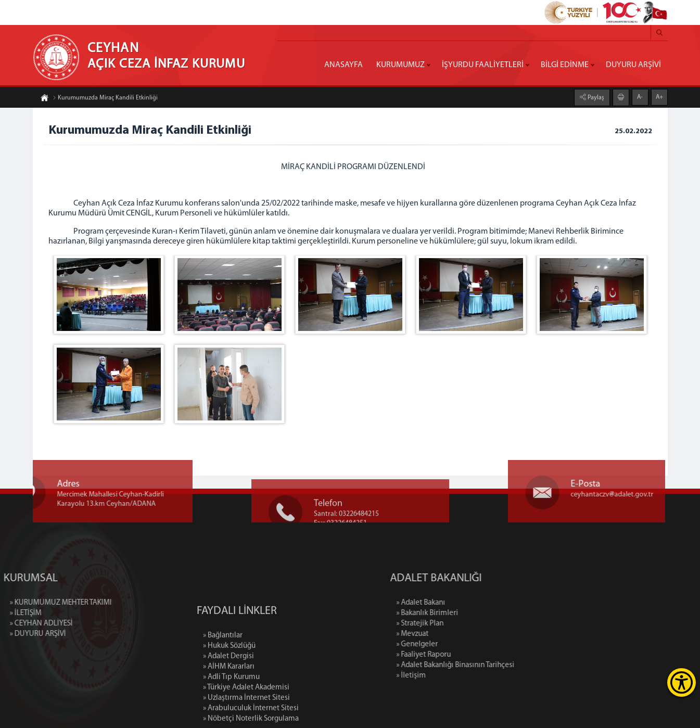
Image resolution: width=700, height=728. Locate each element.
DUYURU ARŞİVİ (633, 65)
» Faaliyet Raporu (461, 655)
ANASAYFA (343, 65)
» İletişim (448, 676)
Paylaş (595, 97)
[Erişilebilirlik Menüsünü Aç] (682, 682)
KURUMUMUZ (400, 65)
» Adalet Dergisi (228, 692)
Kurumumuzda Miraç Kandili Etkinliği (105, 99)
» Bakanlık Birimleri (464, 613)
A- (640, 96)
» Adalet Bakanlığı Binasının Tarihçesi (493, 665)
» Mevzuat (450, 634)
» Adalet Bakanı (458, 603)
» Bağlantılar (223, 671)
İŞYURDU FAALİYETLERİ (483, 65)
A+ (659, 96)
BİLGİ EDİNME (565, 65)
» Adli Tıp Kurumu (231, 713)
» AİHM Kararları (229, 702)
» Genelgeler (454, 644)
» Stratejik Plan (457, 624)
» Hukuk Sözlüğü (229, 681)
